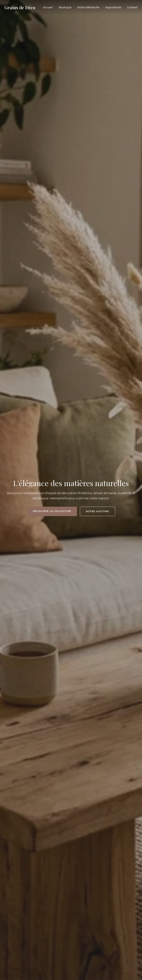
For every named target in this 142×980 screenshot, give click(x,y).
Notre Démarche (88, 7)
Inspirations (113, 7)
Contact (132, 7)
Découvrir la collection (52, 511)
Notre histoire (98, 511)
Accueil (48, 7)
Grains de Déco (20, 7)
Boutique (65, 7)
